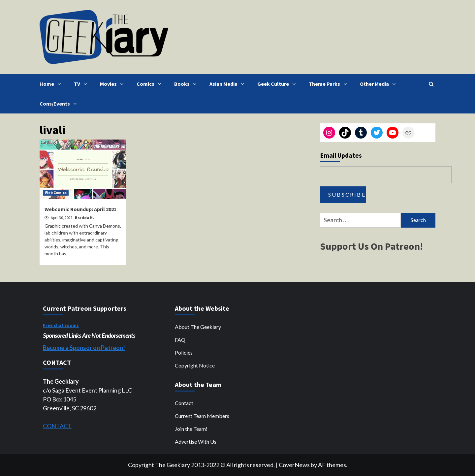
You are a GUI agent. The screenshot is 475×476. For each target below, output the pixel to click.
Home (52, 84)
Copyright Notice (195, 365)
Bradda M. (84, 218)
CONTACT (57, 426)
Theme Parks (329, 84)
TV (82, 84)
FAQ (180, 340)
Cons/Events (60, 104)
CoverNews (294, 465)
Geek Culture (278, 84)
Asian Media (228, 84)
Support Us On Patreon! (371, 246)
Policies (184, 352)
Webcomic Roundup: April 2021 (80, 209)
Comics (150, 84)
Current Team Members (202, 416)
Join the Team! (191, 429)
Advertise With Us (196, 442)
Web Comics (56, 192)
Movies (113, 84)
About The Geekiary (198, 327)
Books (187, 84)
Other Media (379, 84)
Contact (184, 403)
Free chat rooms (61, 325)
